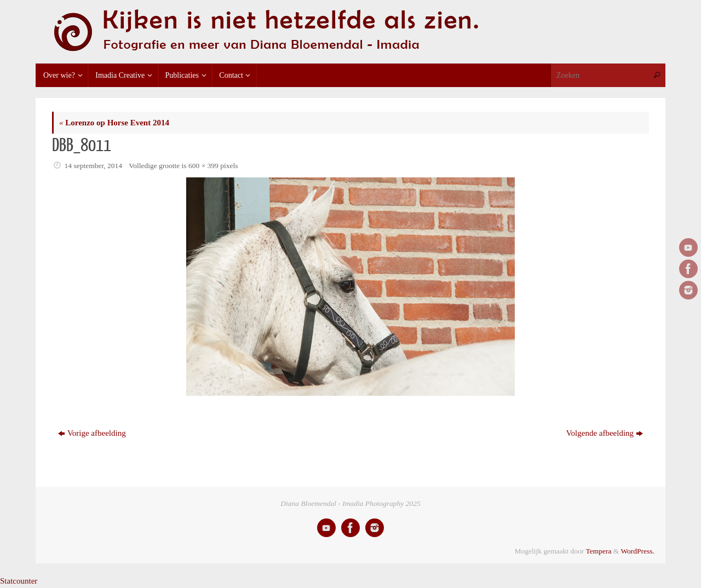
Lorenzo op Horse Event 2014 (114, 123)
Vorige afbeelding (92, 433)
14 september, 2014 (94, 166)
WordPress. (637, 551)
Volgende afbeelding (605, 433)
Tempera (598, 551)
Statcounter (19, 581)
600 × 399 (203, 166)
